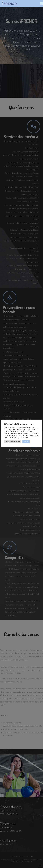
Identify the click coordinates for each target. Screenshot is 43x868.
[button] (42, 3)
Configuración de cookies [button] (13, 442)
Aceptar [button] (26, 442)
